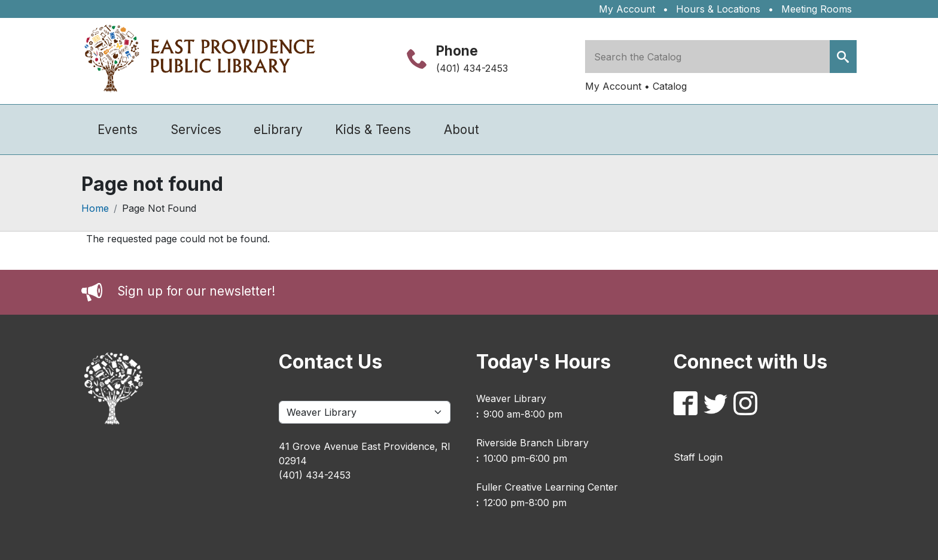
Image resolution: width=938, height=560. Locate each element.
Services (196, 130)
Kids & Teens (373, 130)
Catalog (670, 86)
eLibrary (278, 130)
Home (95, 208)
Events (118, 130)
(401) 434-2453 (472, 68)
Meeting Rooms (817, 9)
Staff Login (698, 457)
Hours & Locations (718, 9)
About (462, 130)
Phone (457, 51)
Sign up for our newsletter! (196, 291)
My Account (627, 9)
